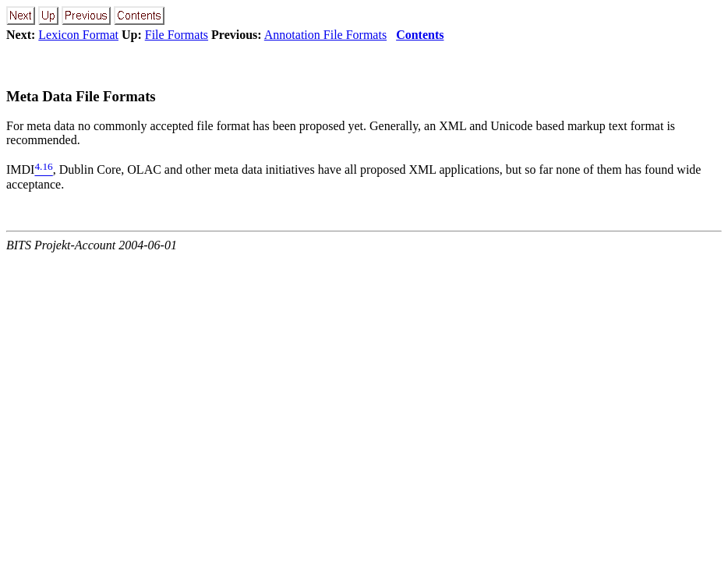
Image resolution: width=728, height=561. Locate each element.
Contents (420, 35)
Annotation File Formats (325, 35)
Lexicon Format (78, 35)
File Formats (177, 35)
